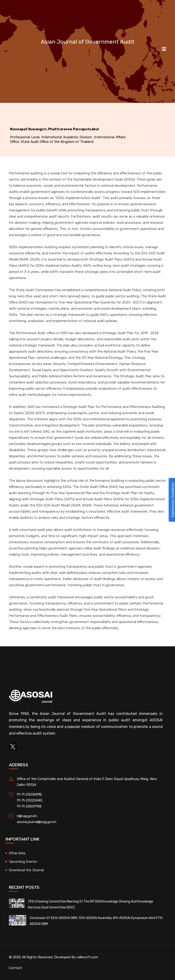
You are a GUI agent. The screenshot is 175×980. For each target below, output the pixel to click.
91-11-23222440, (30, 800)
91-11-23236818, (30, 794)
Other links (17, 853)
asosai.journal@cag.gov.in (37, 822)
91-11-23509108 (29, 806)
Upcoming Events (23, 862)
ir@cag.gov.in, (27, 816)
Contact (15, 968)
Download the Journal (26, 870)
